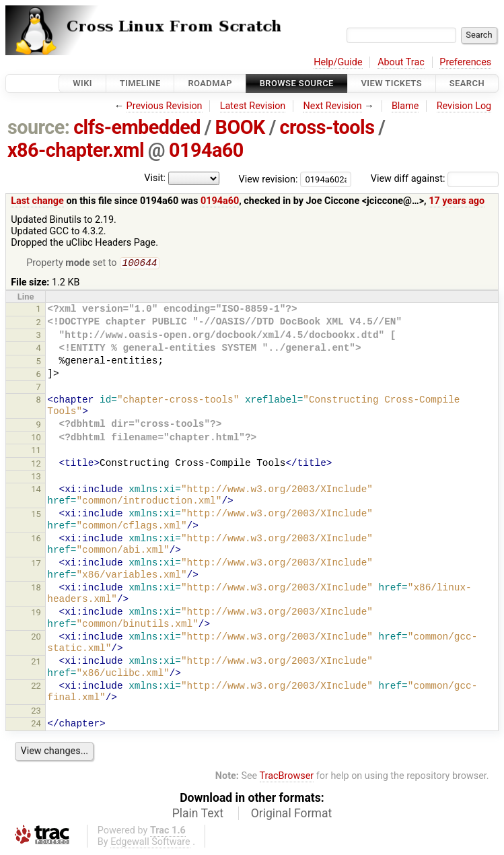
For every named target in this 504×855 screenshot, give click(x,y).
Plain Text (198, 815)
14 (36, 490)
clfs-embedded (137, 127)
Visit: (155, 178)
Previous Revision (165, 106)
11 (36, 451)
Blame (405, 106)
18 (36, 589)
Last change (37, 201)
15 (36, 515)
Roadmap (210, 83)
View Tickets (392, 83)
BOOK (240, 127)
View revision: (268, 179)
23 (36, 712)
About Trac (401, 62)
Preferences (465, 62)
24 (36, 725)
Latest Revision (253, 106)
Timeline (140, 83)
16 (36, 540)
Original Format (292, 815)
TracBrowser (287, 777)
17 (36, 565)
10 (36, 439)
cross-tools (327, 127)
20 (36, 638)
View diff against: (435, 179)
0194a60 (206, 150)
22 (36, 687)
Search (467, 83)
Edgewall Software (150, 843)
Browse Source (297, 83)
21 (36, 663)
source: (39, 127)
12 (36, 465)
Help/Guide (338, 62)
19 (36, 614)
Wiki (82, 83)
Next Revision (332, 106)
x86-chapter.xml (76, 150)
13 (36, 478)
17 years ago (457, 201)
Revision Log (464, 106)
